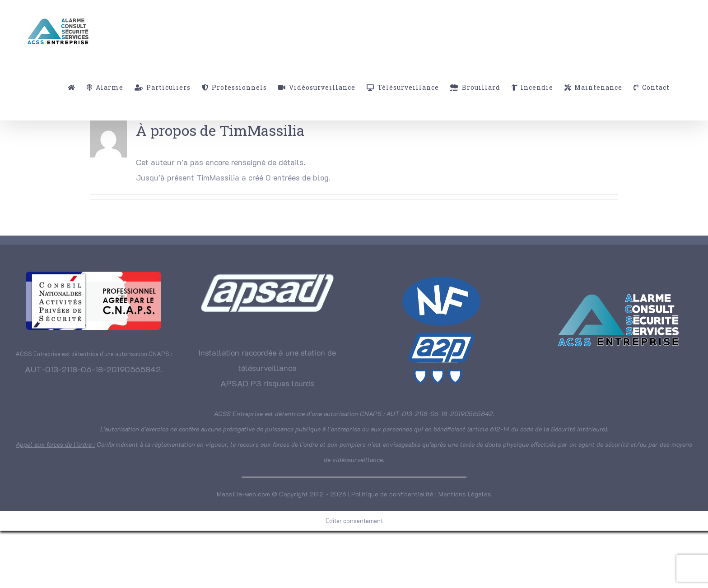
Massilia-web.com (243, 494)
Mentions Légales (465, 494)
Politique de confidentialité (392, 494)
